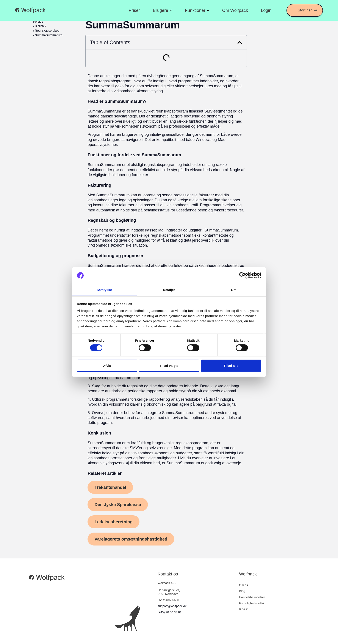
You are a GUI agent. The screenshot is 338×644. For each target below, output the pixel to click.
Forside (38, 22)
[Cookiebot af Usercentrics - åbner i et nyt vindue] (242, 275)
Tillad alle (231, 365)
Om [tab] (234, 290)
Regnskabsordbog (47, 31)
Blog (242, 591)
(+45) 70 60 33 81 (170, 612)
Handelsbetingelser (252, 597)
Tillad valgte (169, 365)
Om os (243, 585)
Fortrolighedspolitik (252, 603)
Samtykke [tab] (104, 290)
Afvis (107, 365)
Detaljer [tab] (169, 290)
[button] (240, 42)
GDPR (243, 609)
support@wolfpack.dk (172, 606)
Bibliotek (41, 26)
